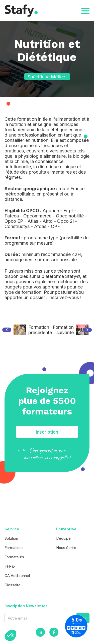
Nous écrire (66, 548)
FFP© (10, 566)
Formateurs (14, 557)
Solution (11, 538)
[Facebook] (54, 632)
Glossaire (13, 585)
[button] (11, 635)
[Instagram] (40, 632)
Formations (14, 548)
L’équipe (63, 538)
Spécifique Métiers (47, 77)
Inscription (47, 432)
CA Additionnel (17, 576)
